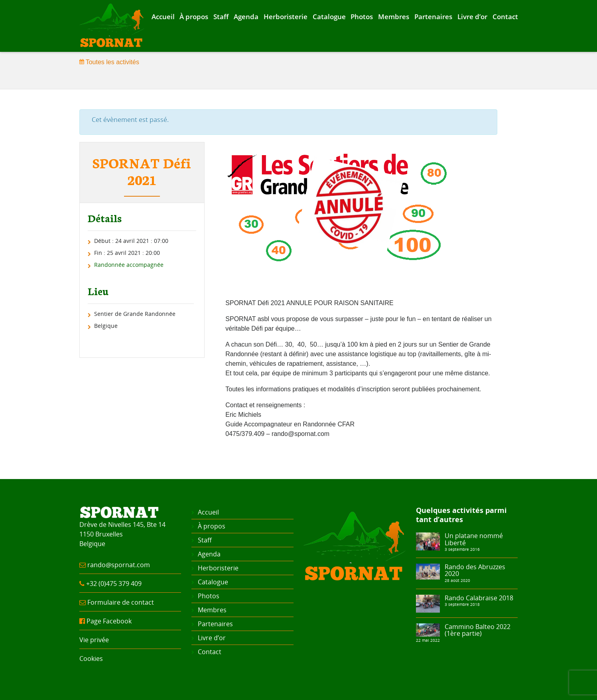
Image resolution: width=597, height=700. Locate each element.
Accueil (163, 17)
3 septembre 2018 (462, 604)
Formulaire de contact (121, 602)
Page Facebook (109, 621)
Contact (505, 17)
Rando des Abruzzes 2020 (475, 570)
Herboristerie (286, 17)
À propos (194, 17)
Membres (394, 17)
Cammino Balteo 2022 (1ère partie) (478, 630)
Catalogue (329, 17)
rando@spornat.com (119, 565)
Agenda (246, 17)
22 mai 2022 (428, 640)
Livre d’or (472, 17)
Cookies (91, 659)
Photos (362, 17)
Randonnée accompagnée (129, 265)
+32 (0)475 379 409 (114, 584)
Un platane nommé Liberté (474, 539)
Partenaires (433, 17)
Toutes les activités (109, 62)
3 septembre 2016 (462, 549)
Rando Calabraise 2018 (479, 598)
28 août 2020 (457, 580)
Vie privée (94, 640)
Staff (221, 17)
